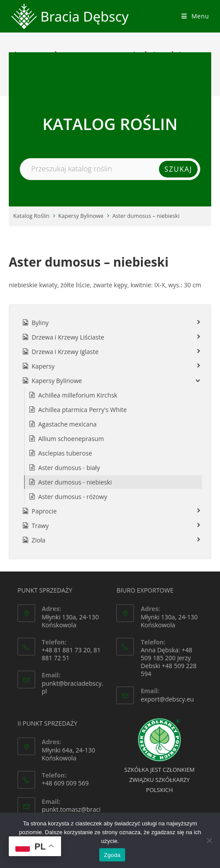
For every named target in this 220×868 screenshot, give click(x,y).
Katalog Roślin (31, 216)
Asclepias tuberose (65, 453)
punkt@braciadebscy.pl (72, 687)
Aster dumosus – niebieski (146, 216)
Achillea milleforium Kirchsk (78, 395)
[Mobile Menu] (195, 16)
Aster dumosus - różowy (73, 497)
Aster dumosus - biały (69, 468)
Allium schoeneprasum (71, 439)
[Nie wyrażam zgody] (209, 840)
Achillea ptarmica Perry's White (83, 410)
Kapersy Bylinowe (81, 216)
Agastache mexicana (67, 424)
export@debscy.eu (167, 699)
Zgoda (112, 855)
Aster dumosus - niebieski (75, 482)
